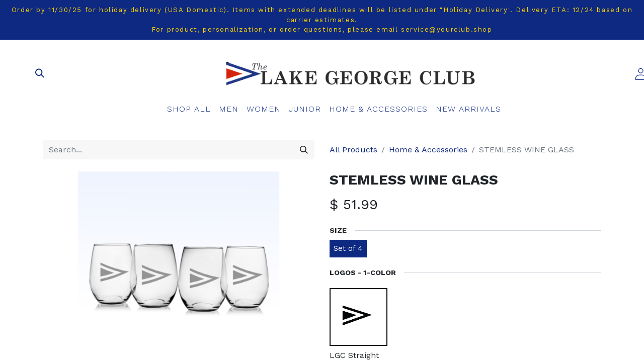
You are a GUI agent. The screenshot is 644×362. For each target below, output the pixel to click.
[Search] (304, 150)
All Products (353, 150)
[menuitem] (189, 109)
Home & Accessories (428, 150)
